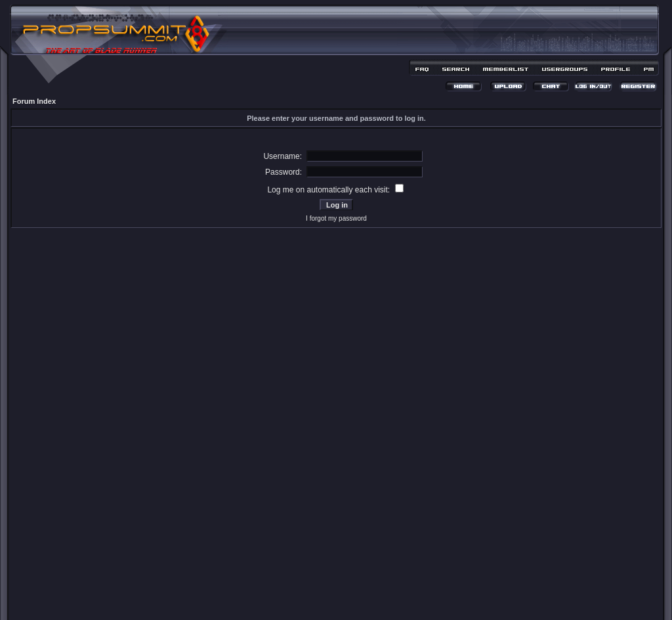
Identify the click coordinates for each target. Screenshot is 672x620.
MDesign (383, 599)
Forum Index (34, 101)
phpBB (313, 591)
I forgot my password (336, 218)
